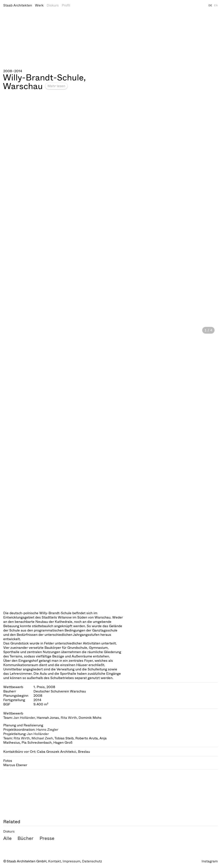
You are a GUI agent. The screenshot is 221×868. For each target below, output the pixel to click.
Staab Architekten (18, 5)
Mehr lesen (56, 86)
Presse (47, 838)
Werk (39, 5)
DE (210, 5)
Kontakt (54, 861)
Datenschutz (92, 861)
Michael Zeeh (42, 738)
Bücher (25, 838)
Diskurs (53, 5)
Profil (66, 5)
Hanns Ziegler (47, 730)
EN (216, 5)
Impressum (71, 861)
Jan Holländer (24, 718)
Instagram (210, 861)
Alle (7, 838)
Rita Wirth (69, 718)
